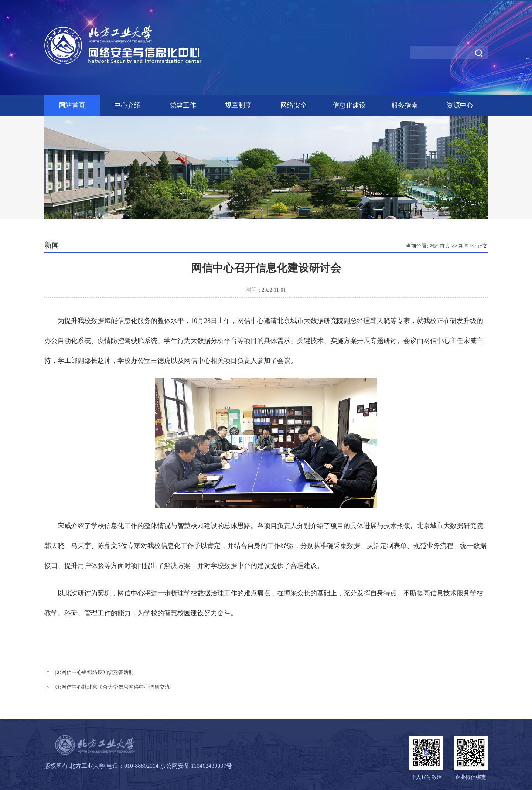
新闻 (464, 246)
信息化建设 (349, 105)
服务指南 (405, 105)
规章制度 (238, 105)
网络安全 (294, 105)
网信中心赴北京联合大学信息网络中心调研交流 (116, 687)
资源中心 (460, 105)
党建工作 (183, 105)
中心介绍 (127, 105)
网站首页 (72, 105)
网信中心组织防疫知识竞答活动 (98, 672)
